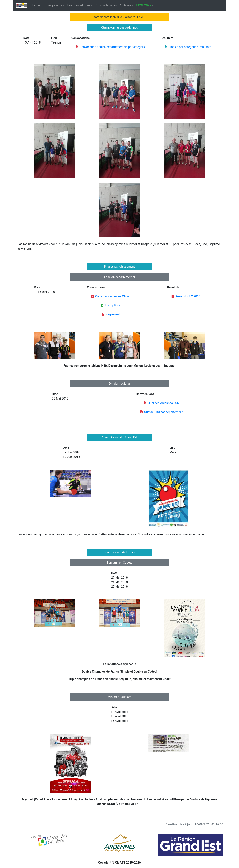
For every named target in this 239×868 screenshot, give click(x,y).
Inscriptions (111, 305)
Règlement (111, 314)
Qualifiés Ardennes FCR (162, 403)
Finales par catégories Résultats (188, 47)
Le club (37, 5)
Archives (125, 5)
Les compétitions (79, 5)
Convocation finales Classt (111, 296)
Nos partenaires (106, 5)
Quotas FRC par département (162, 412)
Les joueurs (54, 5)
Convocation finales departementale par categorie (111, 47)
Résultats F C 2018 (186, 296)
